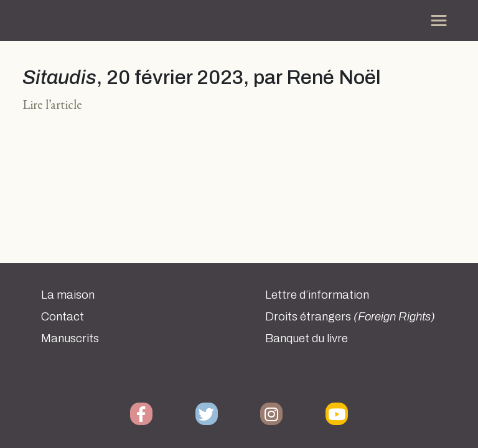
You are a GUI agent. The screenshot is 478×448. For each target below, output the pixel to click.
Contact (63, 317)
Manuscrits (70, 338)
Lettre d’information (317, 295)
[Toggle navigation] (439, 21)
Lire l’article (52, 104)
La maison (68, 295)
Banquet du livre (307, 338)
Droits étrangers (350, 317)
